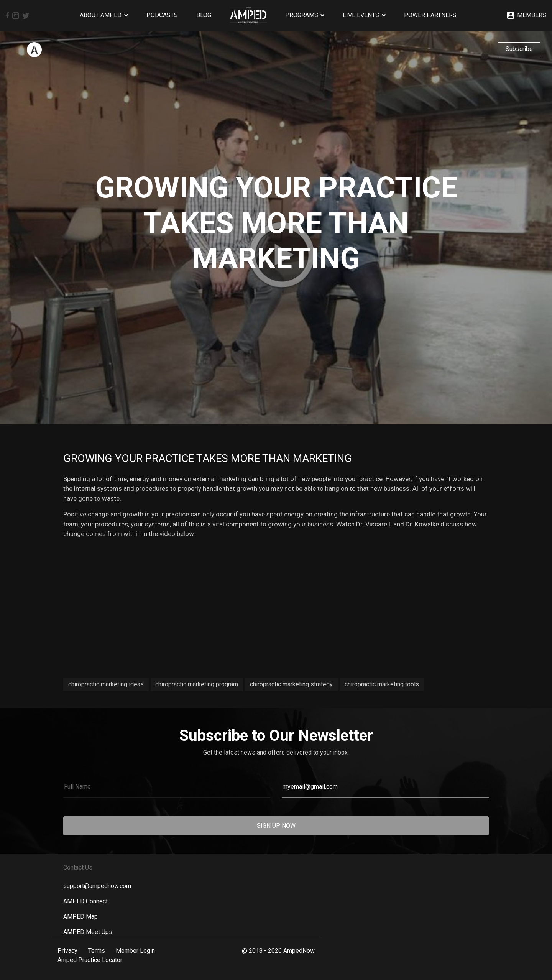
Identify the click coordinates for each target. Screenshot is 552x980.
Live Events (361, 15)
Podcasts (162, 15)
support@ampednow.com (97, 886)
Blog (204, 15)
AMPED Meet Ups (88, 932)
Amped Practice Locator (90, 960)
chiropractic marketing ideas (106, 684)
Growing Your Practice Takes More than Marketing (208, 458)
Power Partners (430, 15)
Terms (97, 951)
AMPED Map (80, 917)
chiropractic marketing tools (382, 684)
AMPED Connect (85, 901)
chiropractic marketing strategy (291, 684)
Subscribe (519, 49)
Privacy (67, 951)
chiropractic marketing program (197, 684)
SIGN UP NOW (276, 826)
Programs (302, 15)
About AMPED (101, 15)
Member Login (135, 951)
